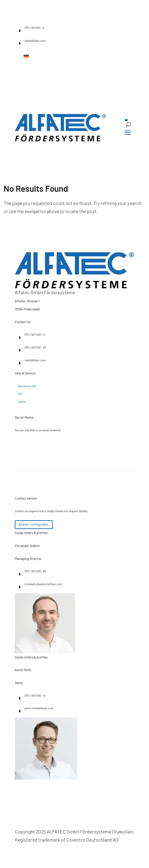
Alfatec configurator (34, 524)
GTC (20, 394)
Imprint (22, 402)
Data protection (27, 386)
